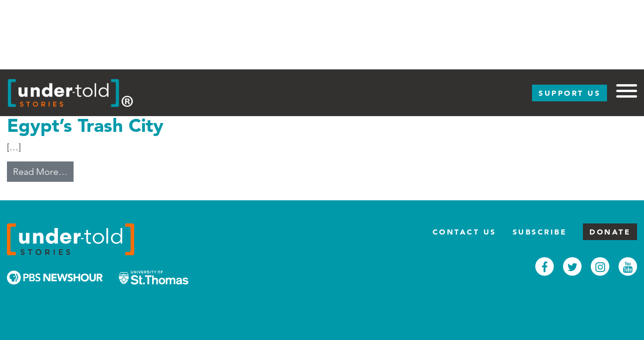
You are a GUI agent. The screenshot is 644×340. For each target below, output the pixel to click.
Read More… (43, 171)
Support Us (570, 93)
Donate (610, 232)
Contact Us (464, 232)
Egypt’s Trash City (85, 125)
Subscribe (540, 232)
